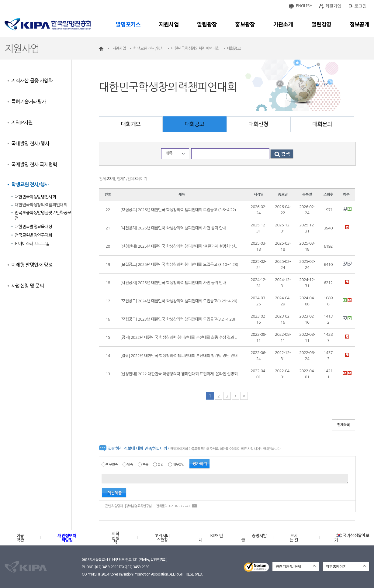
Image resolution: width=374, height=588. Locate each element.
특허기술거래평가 (29, 101)
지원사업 (169, 24)
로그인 (360, 6)
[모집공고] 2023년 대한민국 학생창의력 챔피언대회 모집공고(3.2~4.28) (178, 319)
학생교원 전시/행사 (30, 185)
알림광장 (207, 24)
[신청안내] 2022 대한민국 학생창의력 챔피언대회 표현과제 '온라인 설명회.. (180, 374)
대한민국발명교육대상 (33, 227)
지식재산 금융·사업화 (32, 81)
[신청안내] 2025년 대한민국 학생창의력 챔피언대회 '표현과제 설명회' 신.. (179, 246)
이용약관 (20, 538)
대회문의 (322, 124)
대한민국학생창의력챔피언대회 (41, 205)
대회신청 (258, 124)
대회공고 (194, 124)
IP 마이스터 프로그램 (32, 244)
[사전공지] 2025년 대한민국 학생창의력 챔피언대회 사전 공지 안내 (173, 283)
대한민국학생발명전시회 (35, 197)
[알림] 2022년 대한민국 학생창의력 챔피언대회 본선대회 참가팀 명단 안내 (179, 356)
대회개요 (131, 124)
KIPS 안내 (211, 538)
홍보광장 (245, 24)
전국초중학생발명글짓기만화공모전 (43, 215)
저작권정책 (115, 538)
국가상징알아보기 (352, 538)
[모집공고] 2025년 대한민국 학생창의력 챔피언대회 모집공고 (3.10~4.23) (179, 265)
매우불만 (178, 464)
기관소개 (283, 24)
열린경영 (321, 24)
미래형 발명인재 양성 (32, 265)
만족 (130, 464)
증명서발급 (254, 538)
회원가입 (333, 6)
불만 (160, 464)
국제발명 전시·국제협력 (34, 164)
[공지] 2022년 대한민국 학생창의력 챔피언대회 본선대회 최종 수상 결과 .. (179, 337)
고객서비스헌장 (162, 538)
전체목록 (343, 425)
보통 (145, 464)
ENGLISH (304, 6)
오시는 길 (294, 538)
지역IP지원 (22, 122)
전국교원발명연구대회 (33, 235)
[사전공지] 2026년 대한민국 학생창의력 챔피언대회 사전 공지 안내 (173, 228)
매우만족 (112, 464)
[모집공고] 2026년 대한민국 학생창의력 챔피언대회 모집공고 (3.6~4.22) (178, 210)
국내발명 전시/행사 (30, 143)
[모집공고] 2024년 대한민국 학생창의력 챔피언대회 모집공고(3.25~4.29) (179, 301)
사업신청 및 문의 (28, 286)
